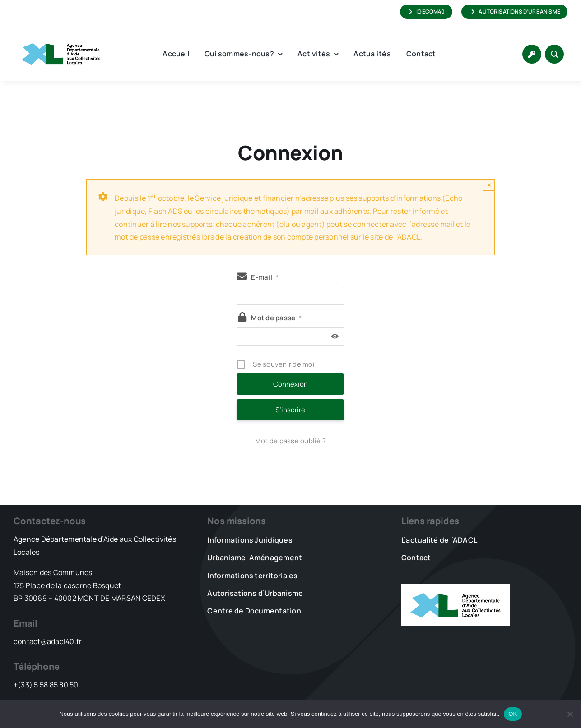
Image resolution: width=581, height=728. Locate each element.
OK (513, 714)
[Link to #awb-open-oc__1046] (554, 54)
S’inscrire (290, 410)
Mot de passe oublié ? (290, 441)
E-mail (265, 277)
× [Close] (489, 185)
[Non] (570, 714)
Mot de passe (276, 318)
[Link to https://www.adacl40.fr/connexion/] (532, 54)
